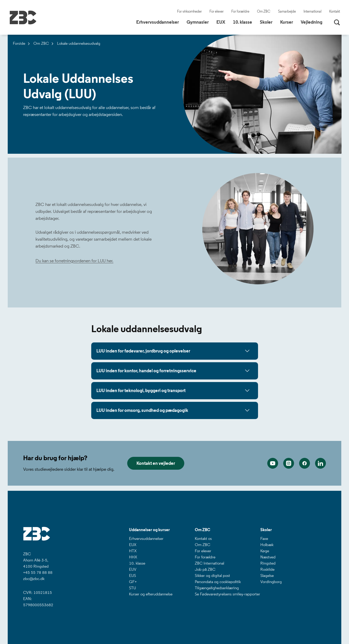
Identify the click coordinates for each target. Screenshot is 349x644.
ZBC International (209, 563)
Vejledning (311, 22)
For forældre (240, 11)
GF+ (133, 582)
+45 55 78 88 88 (38, 572)
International (313, 11)
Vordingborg (271, 582)
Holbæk (267, 545)
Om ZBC (264, 11)
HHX (133, 557)
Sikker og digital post (212, 575)
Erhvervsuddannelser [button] (159, 22)
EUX (133, 545)
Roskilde (267, 569)
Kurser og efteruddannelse (151, 594)
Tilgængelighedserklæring (217, 588)
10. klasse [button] (244, 22)
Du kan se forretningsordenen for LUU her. (74, 261)
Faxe (264, 538)
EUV (133, 569)
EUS (132, 575)
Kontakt (335, 11)
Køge (265, 551)
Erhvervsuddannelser (146, 538)
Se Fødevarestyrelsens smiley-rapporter (227, 594)
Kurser (287, 22)
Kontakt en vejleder (156, 463)
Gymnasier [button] (200, 22)
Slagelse (267, 575)
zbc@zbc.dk (34, 579)
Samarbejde (287, 11)
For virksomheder (189, 11)
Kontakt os (203, 538)
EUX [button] (223, 22)
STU (132, 588)
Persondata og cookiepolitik (218, 582)
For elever (217, 11)
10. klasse (137, 563)
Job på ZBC (205, 569)
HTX (133, 551)
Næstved (268, 557)
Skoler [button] (268, 22)
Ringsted (268, 563)
